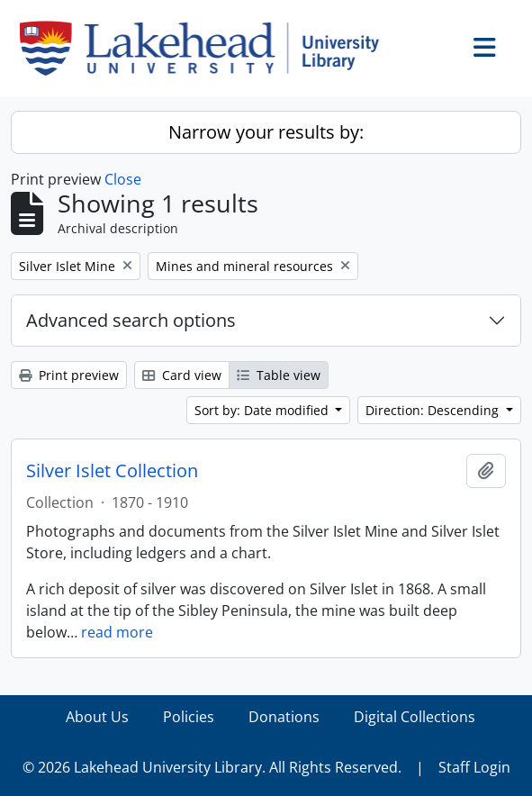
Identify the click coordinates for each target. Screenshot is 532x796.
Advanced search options (131, 320)
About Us (97, 717)
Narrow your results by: (266, 132)
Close (123, 179)
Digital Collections (415, 717)
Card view (182, 375)
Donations (284, 717)
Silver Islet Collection (112, 471)
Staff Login (474, 767)
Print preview (69, 375)
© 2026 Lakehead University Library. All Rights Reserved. (212, 767)
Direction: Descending (434, 410)
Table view (279, 375)
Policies (189, 717)
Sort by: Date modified (263, 410)
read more (117, 632)
